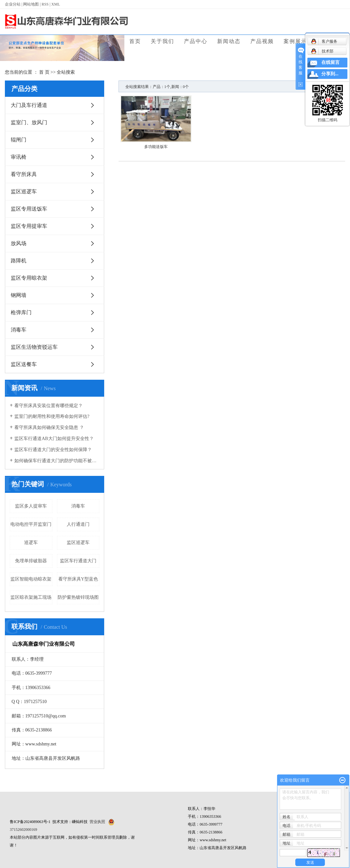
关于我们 (162, 41)
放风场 (19, 243)
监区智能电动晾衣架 (31, 579)
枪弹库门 (21, 312)
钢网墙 (19, 295)
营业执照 (97, 822)
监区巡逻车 (24, 191)
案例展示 (295, 41)
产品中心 (196, 41)
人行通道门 (78, 524)
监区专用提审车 (29, 226)
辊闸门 (19, 140)
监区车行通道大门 (78, 561)
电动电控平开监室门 (31, 524)
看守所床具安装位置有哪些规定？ (49, 406)
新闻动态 (229, 41)
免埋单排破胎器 (31, 561)
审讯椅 (19, 157)
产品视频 (262, 41)
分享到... (330, 74)
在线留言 (330, 62)
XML (56, 4)
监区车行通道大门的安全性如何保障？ (53, 450)
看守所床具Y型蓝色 (78, 579)
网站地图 (31, 4)
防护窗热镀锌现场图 (78, 597)
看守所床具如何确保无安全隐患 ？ (49, 427)
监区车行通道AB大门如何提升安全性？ (54, 439)
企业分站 (13, 4)
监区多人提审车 (31, 506)
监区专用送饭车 (29, 209)
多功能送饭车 (156, 147)
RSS (45, 4)
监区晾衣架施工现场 (31, 597)
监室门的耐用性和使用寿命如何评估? (52, 416)
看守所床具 (24, 174)
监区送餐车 (24, 364)
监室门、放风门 (29, 122)
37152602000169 (23, 830)
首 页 (44, 72)
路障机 (19, 261)
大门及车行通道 (29, 105)
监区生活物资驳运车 (34, 347)
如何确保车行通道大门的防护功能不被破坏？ (57, 461)
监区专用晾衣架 (29, 278)
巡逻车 (31, 543)
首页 (135, 41)
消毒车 (19, 330)
